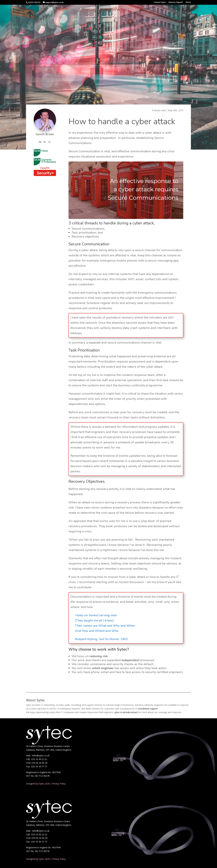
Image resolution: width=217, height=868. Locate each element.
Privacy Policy (59, 784)
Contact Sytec (160, 2)
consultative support (148, 709)
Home (188, 2)
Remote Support (176, 2)
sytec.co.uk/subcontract (126, 712)
